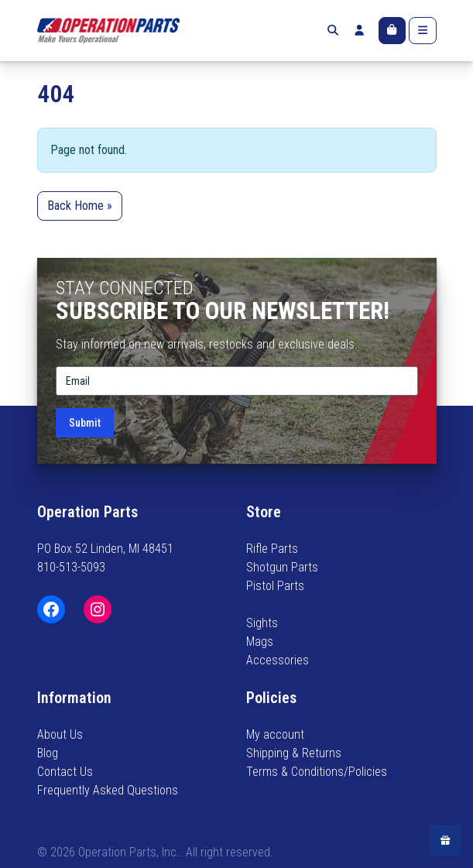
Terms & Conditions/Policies (317, 772)
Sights (262, 623)
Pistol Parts (275, 586)
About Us (60, 734)
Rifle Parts (272, 549)
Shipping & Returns (294, 753)
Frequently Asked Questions (108, 790)
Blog (48, 753)
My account (275, 734)
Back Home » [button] (80, 206)
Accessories (278, 660)
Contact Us (65, 772)
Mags (260, 642)
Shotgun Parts (282, 567)
